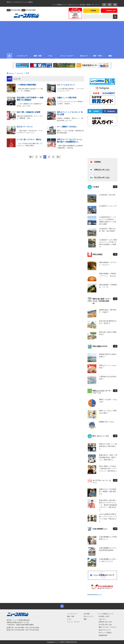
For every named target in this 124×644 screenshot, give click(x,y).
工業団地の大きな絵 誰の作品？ (108, 378)
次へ (59, 157)
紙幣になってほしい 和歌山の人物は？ (108, 412)
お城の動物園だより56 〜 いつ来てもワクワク (108, 560)
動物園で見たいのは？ (107, 422)
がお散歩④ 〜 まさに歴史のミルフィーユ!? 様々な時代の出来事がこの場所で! (108, 243)
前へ (31, 157)
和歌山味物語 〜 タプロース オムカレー (108, 264)
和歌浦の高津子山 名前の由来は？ (108, 355)
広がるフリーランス (25, 127)
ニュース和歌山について (60, 5)
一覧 (115, 187)
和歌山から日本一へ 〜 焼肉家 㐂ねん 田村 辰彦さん (108, 446)
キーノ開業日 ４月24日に (67, 127)
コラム (69, 619)
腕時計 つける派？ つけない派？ (108, 401)
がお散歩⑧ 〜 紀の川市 (107, 195)
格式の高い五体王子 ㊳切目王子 (108, 333)
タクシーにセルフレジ (66, 85)
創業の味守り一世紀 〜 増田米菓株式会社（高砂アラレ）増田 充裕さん (108, 457)
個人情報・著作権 (85, 5)
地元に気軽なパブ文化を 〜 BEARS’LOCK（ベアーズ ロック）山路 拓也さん (108, 469)
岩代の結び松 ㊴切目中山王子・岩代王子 (108, 322)
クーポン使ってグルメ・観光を (29, 139)
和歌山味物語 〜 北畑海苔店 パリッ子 (108, 286)
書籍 (85, 619)
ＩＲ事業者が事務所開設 (26, 85)
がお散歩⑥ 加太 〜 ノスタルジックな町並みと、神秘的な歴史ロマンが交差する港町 (108, 221)
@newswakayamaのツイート (95, 594)
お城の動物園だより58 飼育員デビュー (108, 538)
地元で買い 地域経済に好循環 (28, 112)
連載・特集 (71, 616)
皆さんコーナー (73, 5)
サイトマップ (96, 5)
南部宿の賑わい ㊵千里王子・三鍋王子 (108, 311)
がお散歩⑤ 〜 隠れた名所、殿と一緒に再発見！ (108, 230)
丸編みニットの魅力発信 (67, 98)
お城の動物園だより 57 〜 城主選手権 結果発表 (108, 549)
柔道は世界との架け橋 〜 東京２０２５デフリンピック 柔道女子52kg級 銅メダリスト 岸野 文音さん (108, 505)
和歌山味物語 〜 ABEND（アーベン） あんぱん (108, 275)
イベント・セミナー (74, 622)
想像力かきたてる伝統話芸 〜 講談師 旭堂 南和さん (108, 491)
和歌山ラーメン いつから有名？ (108, 367)
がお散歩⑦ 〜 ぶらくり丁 (108, 206)
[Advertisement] (62, 37)
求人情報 (87, 614)
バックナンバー (72, 614)
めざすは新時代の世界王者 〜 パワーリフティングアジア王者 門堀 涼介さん (108, 518)
